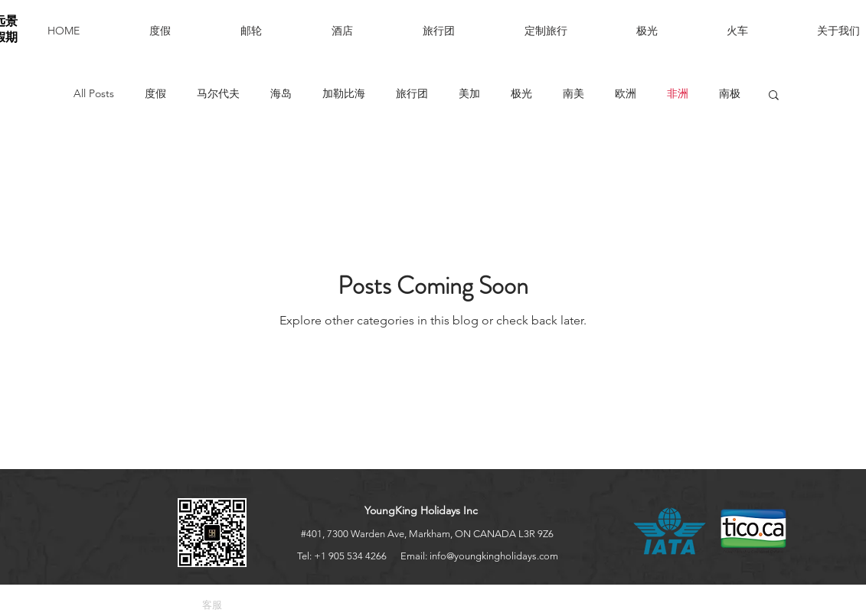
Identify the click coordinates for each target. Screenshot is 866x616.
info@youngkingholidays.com (494, 556)
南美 (574, 93)
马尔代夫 (218, 93)
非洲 (678, 93)
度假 (155, 93)
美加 (469, 93)
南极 (730, 93)
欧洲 (626, 93)
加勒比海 (344, 93)
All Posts (94, 93)
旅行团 (412, 93)
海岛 (281, 93)
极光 (521, 93)
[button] (275, 31)
